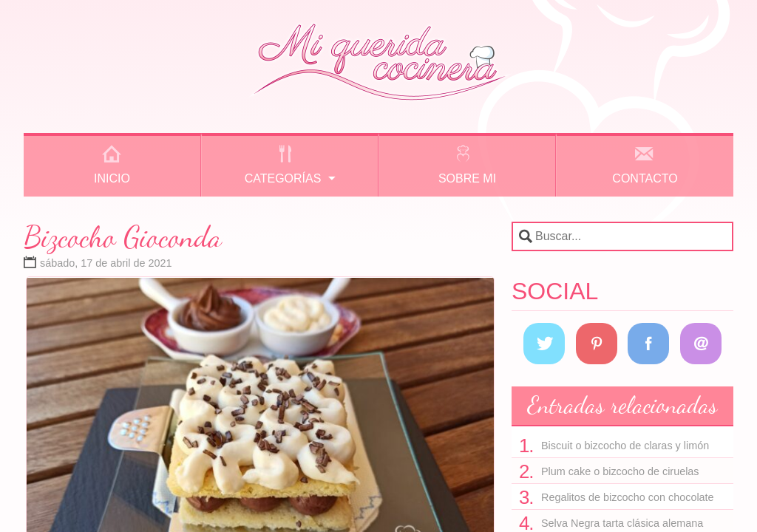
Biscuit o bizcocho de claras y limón (625, 446)
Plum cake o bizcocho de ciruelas (620, 471)
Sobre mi (467, 178)
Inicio (112, 178)
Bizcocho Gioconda (123, 236)
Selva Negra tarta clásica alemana (622, 523)
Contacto (645, 178)
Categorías (283, 178)
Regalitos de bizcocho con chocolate (628, 497)
